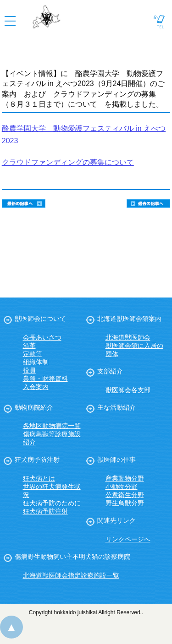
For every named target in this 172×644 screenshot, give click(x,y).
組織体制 (36, 362)
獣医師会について (40, 319)
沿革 (29, 346)
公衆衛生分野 (125, 495)
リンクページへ (128, 539)
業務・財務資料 (45, 379)
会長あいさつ (42, 337)
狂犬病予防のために (52, 503)
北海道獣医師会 (128, 337)
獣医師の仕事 (117, 460)
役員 (29, 370)
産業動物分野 (125, 478)
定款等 (33, 354)
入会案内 (36, 387)
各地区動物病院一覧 (52, 426)
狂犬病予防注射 (37, 460)
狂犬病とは (39, 478)
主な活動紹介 (117, 407)
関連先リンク (117, 520)
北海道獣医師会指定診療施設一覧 (71, 575)
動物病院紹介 (34, 407)
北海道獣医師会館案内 (129, 319)
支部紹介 (110, 371)
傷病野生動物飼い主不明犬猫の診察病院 (72, 557)
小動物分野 (122, 487)
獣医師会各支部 (128, 390)
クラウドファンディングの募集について (68, 162)
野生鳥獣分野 (125, 503)
